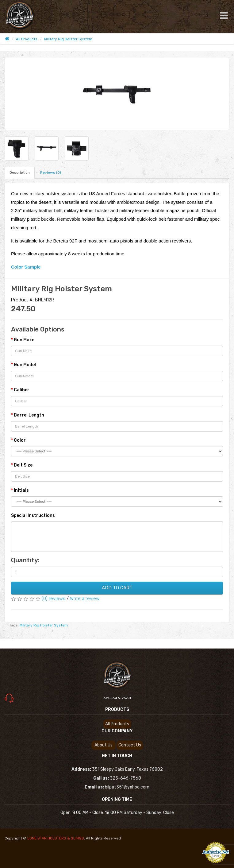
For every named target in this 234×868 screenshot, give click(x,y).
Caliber (22, 390)
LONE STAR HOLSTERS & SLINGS (56, 838)
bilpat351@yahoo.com (127, 787)
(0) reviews (54, 599)
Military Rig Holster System (68, 39)
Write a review (85, 599)
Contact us (130, 745)
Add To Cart (117, 588)
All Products (27, 39)
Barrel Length (29, 415)
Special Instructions (33, 515)
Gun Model (25, 365)
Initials (21, 490)
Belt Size (23, 465)
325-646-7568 (117, 698)
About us (104, 745)
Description (20, 172)
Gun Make (24, 340)
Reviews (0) (51, 172)
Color (20, 440)
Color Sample (26, 267)
